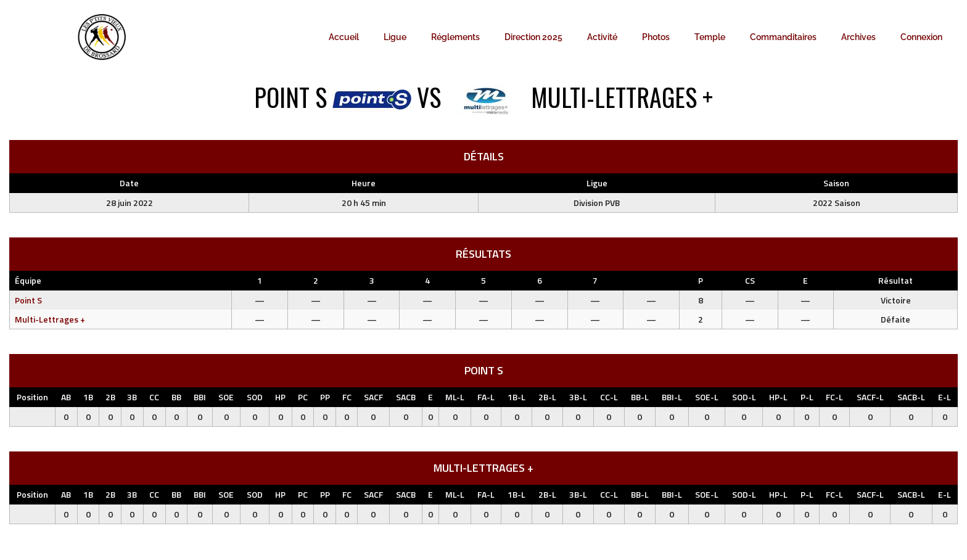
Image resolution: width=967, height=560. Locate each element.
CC (154, 397)
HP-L (778, 397)
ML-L (455, 397)
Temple (710, 37)
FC (347, 397)
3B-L (578, 397)
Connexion (921, 37)
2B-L (547, 397)
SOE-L (707, 397)
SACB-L (911, 397)
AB (66, 397)
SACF (373, 397)
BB (176, 397)
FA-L (486, 397)
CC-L (609, 397)
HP (280, 397)
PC (303, 397)
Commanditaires (783, 37)
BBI (200, 397)
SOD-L (744, 397)
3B (132, 397)
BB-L (640, 397)
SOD (255, 397)
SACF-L (870, 397)
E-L (944, 397)
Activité (602, 37)
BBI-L (672, 397)
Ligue (395, 37)
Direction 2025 (533, 37)
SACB (406, 397)
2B (110, 397)
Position (32, 397)
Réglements (455, 37)
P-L (807, 397)
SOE (226, 397)
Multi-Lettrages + (50, 319)
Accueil (344, 37)
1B (88, 397)
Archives (858, 37)
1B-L (516, 397)
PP (325, 397)
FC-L (834, 397)
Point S (28, 300)
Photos (656, 37)
